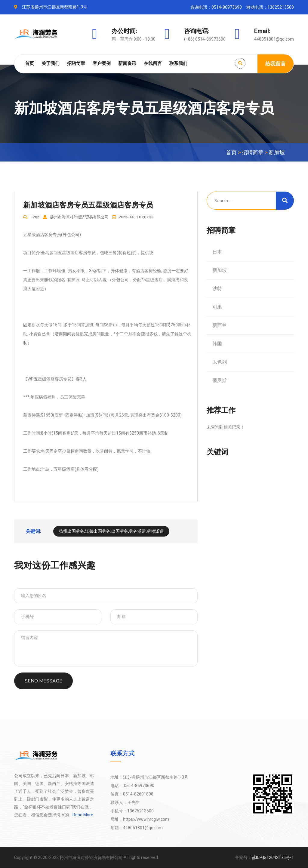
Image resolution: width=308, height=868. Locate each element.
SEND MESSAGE (43, 681)
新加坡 (277, 152)
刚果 (217, 307)
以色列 (220, 362)
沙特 (217, 289)
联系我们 (178, 63)
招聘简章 (76, 63)
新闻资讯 (127, 63)
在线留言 (153, 63)
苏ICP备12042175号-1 (273, 858)
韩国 (217, 344)
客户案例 (102, 63)
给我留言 (276, 64)
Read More (82, 815)
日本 (217, 252)
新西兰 (220, 325)
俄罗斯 (220, 380)
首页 (29, 63)
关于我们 (51, 63)
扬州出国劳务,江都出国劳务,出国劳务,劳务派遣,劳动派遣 (111, 531)
